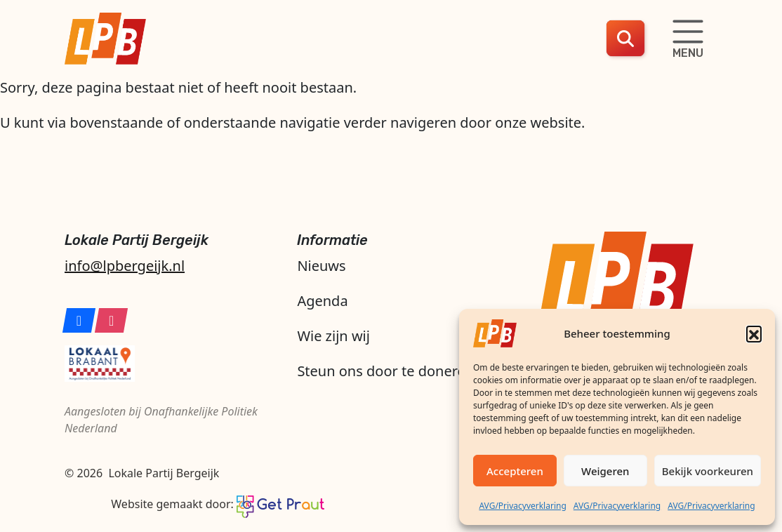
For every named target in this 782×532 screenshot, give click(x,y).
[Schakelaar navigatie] (688, 39)
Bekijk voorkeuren (708, 471)
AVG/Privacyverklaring (522, 506)
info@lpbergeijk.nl (125, 266)
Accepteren (515, 471)
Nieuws (321, 266)
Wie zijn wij (333, 336)
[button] (754, 333)
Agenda (322, 301)
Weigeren (605, 471)
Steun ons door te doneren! (387, 371)
